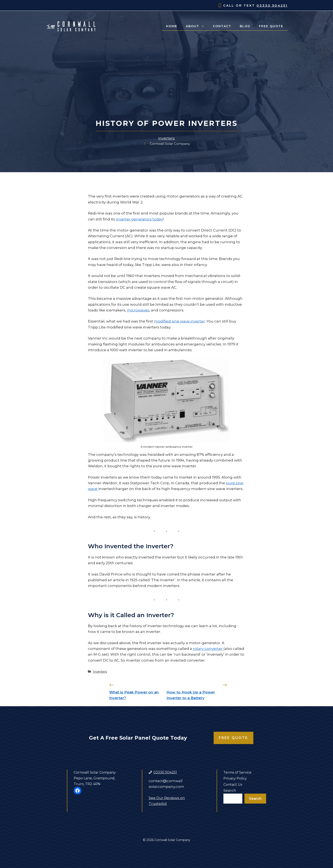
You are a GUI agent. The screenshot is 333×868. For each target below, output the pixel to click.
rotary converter (208, 649)
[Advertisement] (166, 87)
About (197, 26)
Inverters (166, 138)
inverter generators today (139, 219)
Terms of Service (237, 772)
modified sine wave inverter (179, 321)
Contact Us (233, 785)
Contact (222, 26)
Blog (245, 26)
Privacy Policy (235, 778)
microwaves (138, 310)
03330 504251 (272, 5)
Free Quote (271, 26)
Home (172, 26)
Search (230, 790)
